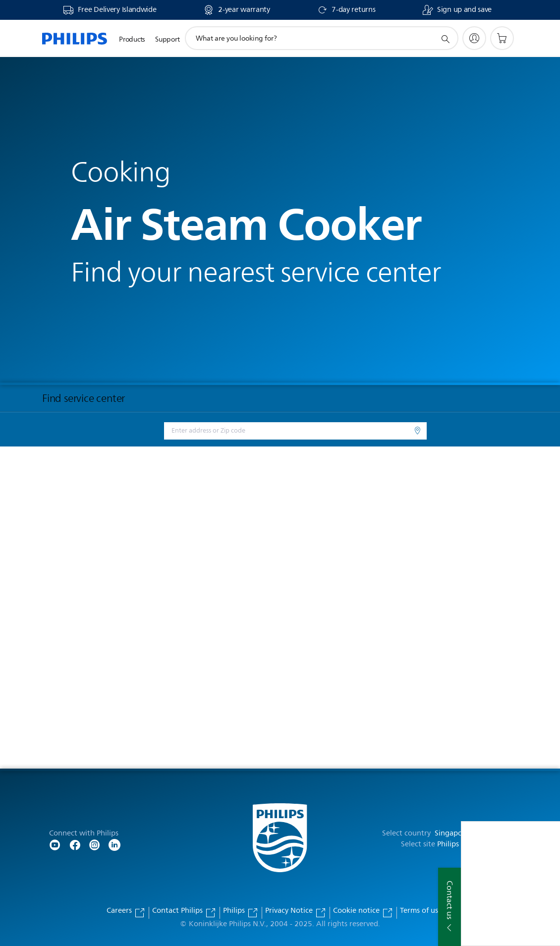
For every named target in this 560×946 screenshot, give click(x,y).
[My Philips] (474, 38)
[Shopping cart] (502, 38)
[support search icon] (445, 39)
